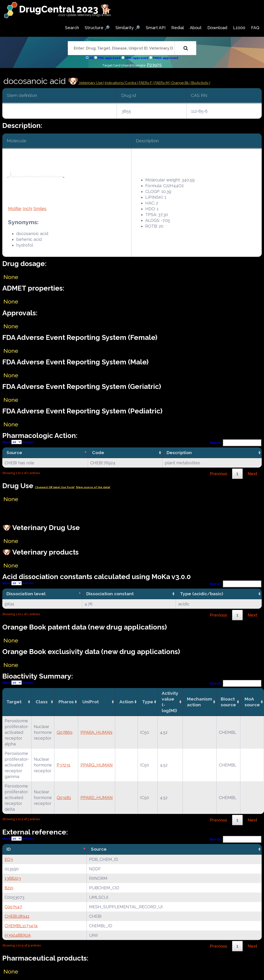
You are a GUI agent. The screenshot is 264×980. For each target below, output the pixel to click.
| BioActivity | (200, 83)
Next (252, 474)
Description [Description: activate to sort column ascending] (179, 453)
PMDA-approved (166, 58)
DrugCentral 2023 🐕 (65, 9)
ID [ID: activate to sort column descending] (9, 849)
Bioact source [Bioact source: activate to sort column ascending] (228, 702)
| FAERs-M (161, 83)
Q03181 (64, 798)
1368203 (13, 878)
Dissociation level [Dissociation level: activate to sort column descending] (26, 594)
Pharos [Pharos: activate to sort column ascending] (66, 702)
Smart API (156, 28)
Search (72, 28)
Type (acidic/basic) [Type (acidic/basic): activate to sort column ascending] (202, 594)
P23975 (154, 65)
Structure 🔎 (97, 28)
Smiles (40, 209)
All (91, 58)
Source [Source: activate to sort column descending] (14, 453)
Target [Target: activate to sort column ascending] (14, 702)
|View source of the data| (93, 487)
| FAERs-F (145, 83)
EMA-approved (137, 58)
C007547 (13, 907)
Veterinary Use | (92, 83)
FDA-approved (109, 58)
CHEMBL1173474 (21, 926)
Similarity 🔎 (128, 28)
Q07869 (65, 732)
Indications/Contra (121, 83)
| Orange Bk (180, 83)
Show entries (18, 442)
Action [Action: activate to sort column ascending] (126, 702)
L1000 (239, 28)
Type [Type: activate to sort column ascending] (148, 702)
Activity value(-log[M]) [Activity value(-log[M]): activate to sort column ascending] (170, 702)
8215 (9, 888)
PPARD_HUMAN (97, 798)
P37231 (64, 765)
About (196, 28)
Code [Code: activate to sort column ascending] (98, 453)
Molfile (15, 209)
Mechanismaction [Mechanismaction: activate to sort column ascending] (200, 702)
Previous (219, 474)
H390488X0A (18, 935)
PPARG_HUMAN (97, 765)
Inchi (27, 209)
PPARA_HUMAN (96, 732)
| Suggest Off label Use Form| (55, 487)
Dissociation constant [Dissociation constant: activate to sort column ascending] (110, 594)
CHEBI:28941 (17, 916)
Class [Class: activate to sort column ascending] (42, 702)
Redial (178, 28)
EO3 (9, 859)
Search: (236, 443)
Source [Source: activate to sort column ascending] (99, 849)
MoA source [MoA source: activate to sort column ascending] (252, 702)
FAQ (255, 28)
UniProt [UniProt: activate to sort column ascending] (91, 702)
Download (217, 28)
